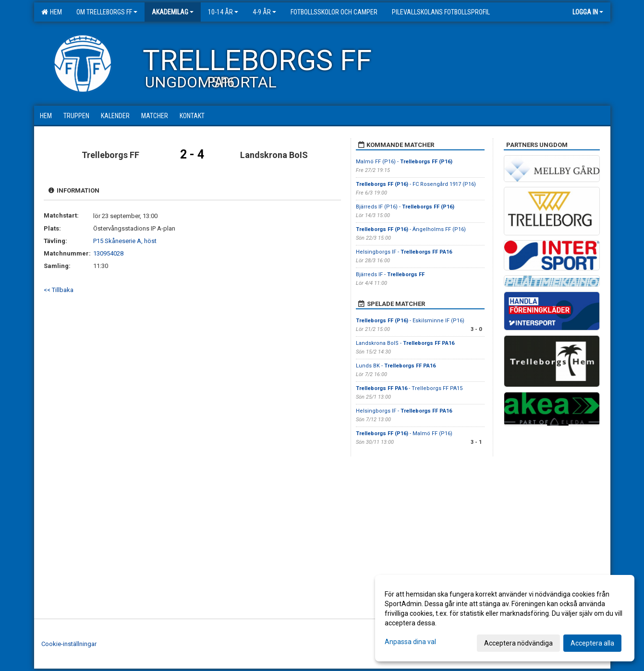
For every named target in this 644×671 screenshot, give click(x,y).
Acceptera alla (592, 643)
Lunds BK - (396, 366)
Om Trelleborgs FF (107, 12)
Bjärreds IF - (390, 274)
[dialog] (505, 618)
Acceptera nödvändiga (518, 643)
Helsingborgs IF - (404, 252)
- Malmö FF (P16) (404, 433)
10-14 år (223, 12)
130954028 (108, 253)
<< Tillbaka (59, 290)
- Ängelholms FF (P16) (411, 229)
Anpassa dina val (410, 642)
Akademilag (173, 12)
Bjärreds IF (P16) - (405, 207)
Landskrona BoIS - (405, 343)
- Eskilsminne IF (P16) (410, 321)
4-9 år (264, 12)
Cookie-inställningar (69, 644)
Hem (52, 12)
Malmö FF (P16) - (404, 162)
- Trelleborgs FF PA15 (409, 388)
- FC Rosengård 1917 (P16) (416, 184)
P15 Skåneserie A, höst (125, 241)
